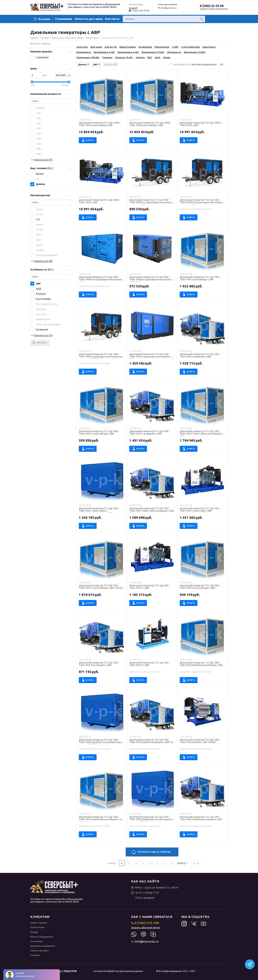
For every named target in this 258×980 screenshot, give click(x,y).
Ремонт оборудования (42, 937)
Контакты (112, 19)
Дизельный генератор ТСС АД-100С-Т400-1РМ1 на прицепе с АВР (200, 355)
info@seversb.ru (167, 8)
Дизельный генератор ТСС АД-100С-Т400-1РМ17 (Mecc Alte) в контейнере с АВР (201, 433)
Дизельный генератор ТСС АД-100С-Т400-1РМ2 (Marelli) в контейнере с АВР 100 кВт (201, 664)
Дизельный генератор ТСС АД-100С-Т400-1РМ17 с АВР (149, 587)
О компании (64, 19)
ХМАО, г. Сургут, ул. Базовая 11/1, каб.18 (155, 888)
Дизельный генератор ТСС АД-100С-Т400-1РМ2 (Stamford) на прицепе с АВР (201, 818)
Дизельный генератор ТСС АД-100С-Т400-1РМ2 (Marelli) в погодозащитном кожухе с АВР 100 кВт (100, 741)
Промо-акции (37, 927)
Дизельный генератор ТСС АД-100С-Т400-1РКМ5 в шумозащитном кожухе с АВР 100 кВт (151, 279)
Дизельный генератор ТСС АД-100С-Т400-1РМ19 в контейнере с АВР (200, 587)
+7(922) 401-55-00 (139, 11)
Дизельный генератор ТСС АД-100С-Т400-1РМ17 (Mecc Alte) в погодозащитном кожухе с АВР (99, 510)
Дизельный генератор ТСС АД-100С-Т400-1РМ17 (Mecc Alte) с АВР (200, 510)
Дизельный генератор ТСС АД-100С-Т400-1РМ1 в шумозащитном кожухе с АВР (150, 356)
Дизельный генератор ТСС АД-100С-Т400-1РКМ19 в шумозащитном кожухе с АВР (101, 279)
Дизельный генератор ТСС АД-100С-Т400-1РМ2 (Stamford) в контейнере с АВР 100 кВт (101, 819)
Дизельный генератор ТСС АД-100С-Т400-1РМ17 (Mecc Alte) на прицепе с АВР (152, 510)
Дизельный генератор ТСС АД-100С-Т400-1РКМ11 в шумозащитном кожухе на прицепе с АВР (152, 202)
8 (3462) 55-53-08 (212, 6)
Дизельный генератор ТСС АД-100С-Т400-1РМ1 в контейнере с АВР (200, 278)
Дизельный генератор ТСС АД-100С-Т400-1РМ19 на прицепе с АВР (99, 664)
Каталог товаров (39, 923)
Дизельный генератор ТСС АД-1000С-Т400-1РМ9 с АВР (200, 124)
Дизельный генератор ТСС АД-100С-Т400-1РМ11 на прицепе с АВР (149, 433)
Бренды (34, 932)
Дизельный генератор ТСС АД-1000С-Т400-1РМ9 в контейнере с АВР (100, 124)
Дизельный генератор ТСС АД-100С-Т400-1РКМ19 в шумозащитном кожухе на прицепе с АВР (202, 202)
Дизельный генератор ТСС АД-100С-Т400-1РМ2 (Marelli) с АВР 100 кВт (200, 741)
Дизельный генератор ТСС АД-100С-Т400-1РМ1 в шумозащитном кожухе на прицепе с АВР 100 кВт (100, 356)
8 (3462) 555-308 (145, 923)
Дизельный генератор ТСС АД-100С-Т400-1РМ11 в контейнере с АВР (99, 433)
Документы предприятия (43, 946)
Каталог (45, 19)
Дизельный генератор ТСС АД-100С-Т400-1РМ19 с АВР (149, 664)
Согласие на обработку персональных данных (118, 971)
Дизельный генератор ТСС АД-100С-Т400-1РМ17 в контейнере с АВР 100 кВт (101, 587)
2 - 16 (196, 863)
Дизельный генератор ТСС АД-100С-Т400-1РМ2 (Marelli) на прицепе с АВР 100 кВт (152, 741)
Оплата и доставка (89, 19)
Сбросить (110, 64)
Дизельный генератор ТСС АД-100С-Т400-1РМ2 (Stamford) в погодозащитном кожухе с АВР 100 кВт (152, 819)
